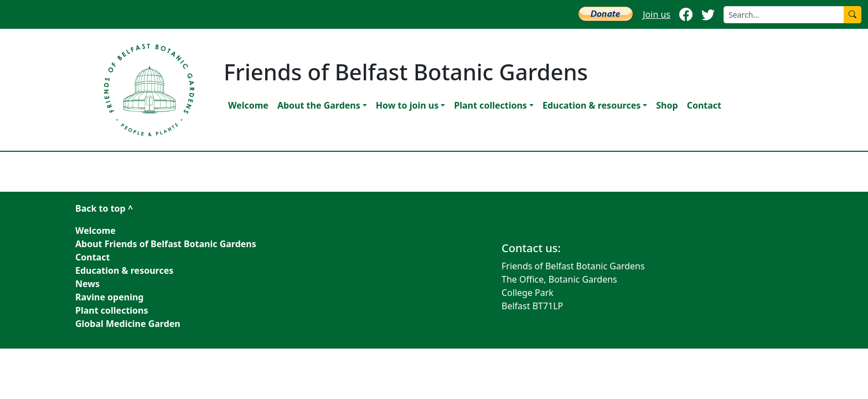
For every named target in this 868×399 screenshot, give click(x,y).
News (87, 284)
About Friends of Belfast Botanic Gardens (166, 244)
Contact (704, 105)
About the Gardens (319, 105)
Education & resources (591, 105)
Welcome (248, 105)
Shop (667, 105)
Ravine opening (109, 297)
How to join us (407, 105)
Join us (657, 14)
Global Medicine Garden (128, 324)
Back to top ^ (104, 208)
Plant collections (490, 105)
